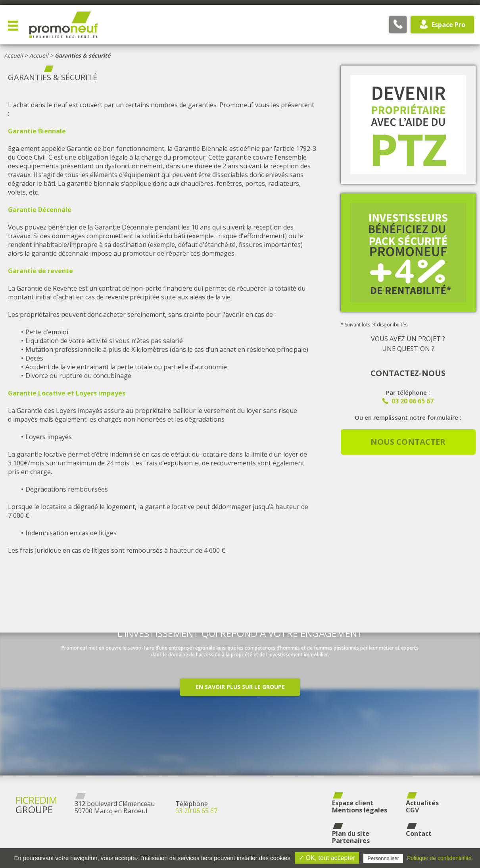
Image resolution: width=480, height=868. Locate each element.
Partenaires (351, 841)
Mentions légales (360, 810)
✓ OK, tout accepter (327, 858)
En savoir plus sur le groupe (240, 710)
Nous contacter (408, 442)
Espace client (353, 803)
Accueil (13, 55)
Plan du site (351, 833)
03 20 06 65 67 (196, 811)
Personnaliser (383, 858)
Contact (419, 833)
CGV (412, 810)
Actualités (422, 803)
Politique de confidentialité (439, 858)
